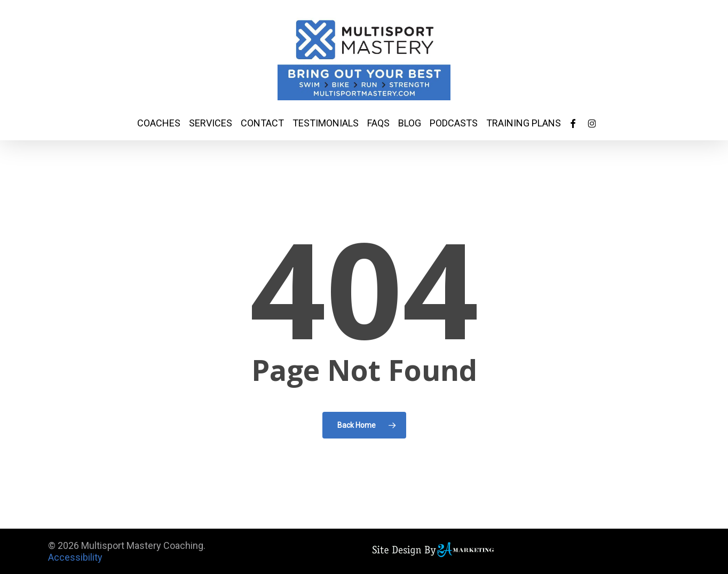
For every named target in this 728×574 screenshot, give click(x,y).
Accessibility (75, 557)
